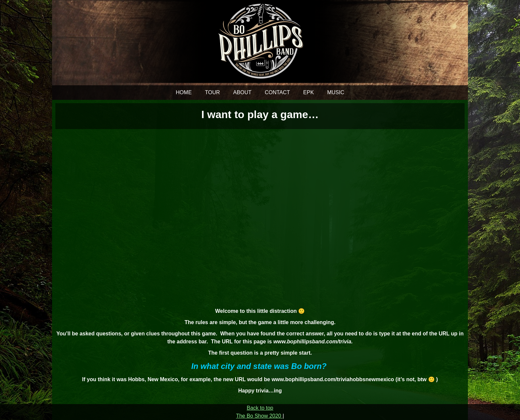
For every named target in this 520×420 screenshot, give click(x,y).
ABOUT (242, 92)
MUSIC (336, 92)
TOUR (212, 92)
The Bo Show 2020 (260, 416)
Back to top (260, 408)
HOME (184, 92)
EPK (308, 92)
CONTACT (277, 92)
